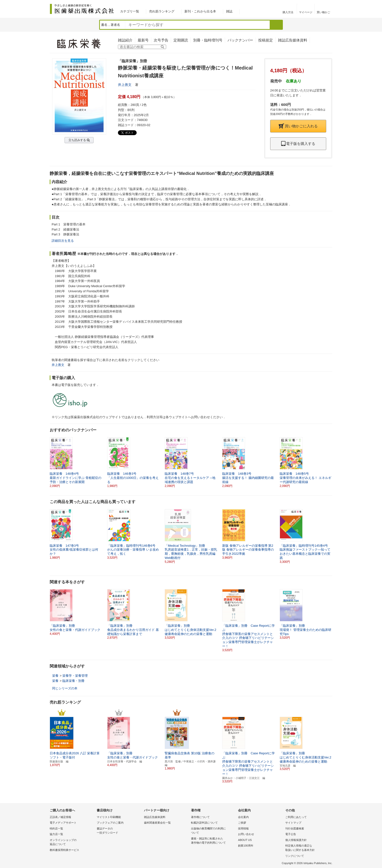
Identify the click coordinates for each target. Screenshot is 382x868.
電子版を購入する (298, 144)
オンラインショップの (72, 843)
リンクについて (295, 856)
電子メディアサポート (63, 823)
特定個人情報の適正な (308, 848)
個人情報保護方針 (296, 840)
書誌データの (119, 831)
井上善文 (125, 85)
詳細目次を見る (63, 241)
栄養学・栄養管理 (75, 676)
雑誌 (229, 11)
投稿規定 (266, 40)
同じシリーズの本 (65, 688)
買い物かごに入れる (298, 126)
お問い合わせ (246, 834)
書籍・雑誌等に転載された (213, 841)
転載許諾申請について (204, 823)
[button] (329, 460)
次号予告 (161, 40)
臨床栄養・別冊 (73, 681)
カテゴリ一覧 (130, 11)
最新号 (143, 40)
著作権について (200, 817)
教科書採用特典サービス (64, 850)
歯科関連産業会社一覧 (157, 823)
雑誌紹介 (125, 40)
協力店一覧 (56, 834)
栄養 (55, 676)
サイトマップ (293, 823)
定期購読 (181, 40)
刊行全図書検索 (295, 828)
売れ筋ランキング (162, 11)
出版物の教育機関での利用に (213, 831)
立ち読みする (77, 140)
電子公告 (291, 834)
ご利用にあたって (296, 817)
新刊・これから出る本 (200, 11)
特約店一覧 (56, 828)
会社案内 (243, 817)
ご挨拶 (242, 823)
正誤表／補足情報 (60, 817)
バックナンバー (240, 40)
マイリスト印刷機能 (109, 817)
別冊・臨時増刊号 (208, 40)
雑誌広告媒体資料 (293, 40)
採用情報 (243, 828)
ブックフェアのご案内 (110, 823)
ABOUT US (245, 840)
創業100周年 (246, 846)
